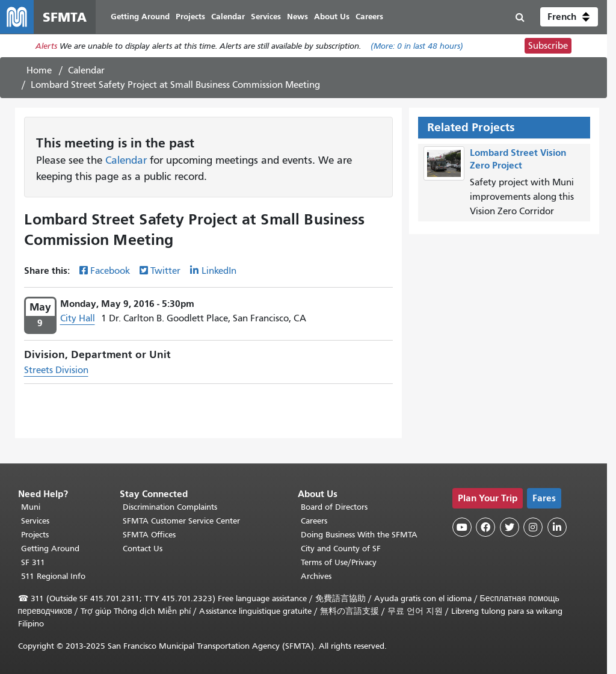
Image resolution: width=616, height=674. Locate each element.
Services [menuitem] (266, 17)
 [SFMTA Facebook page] (485, 527)
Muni (31, 507)
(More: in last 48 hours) (417, 46)
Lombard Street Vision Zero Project (518, 159)
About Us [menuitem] (332, 17)
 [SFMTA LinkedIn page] (557, 527)
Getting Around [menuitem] (140, 17)
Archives (316, 576)
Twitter (165, 271)
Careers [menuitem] (369, 17)
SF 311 (33, 562)
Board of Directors (334, 507)
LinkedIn (219, 271)
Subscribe (548, 46)
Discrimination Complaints (170, 507)
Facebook (110, 271)
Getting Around (50, 549)
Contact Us (143, 549)
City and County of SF (341, 549)
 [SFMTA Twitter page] (510, 527)
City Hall (78, 318)
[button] (569, 17)
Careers (314, 521)
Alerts (46, 46)
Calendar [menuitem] (228, 17)
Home (39, 70)
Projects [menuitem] (190, 17)
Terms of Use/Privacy (339, 562)
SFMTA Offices (149, 535)
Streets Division (56, 370)
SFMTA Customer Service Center (181, 521)
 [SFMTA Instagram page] (533, 527)
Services (35, 521)
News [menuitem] (297, 17)
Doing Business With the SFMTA (359, 535)
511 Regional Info (53, 576)
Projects (35, 535)
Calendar (86, 70)
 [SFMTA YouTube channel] (462, 527)
